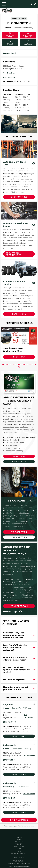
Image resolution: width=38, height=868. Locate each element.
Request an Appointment (13, 254)
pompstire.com (19, 606)
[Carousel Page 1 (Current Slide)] (3, 364)
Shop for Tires (19, 197)
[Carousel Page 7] (18, 364)
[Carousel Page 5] (13, 364)
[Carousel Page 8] (20, 364)
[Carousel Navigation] (19, 124)
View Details (19, 736)
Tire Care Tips (19, 532)
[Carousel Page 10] (25, 364)
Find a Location (19, 820)
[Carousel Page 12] (30, 364)
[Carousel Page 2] (6, 364)
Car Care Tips (19, 537)
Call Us (10, 44)
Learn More (19, 314)
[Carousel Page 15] (19, 367)
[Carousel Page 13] (32, 364)
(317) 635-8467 (9, 798)
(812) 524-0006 (9, 722)
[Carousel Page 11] (28, 364)
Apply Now (19, 456)
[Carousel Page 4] (11, 364)
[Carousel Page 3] (8, 364)
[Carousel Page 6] (15, 364)
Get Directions (26, 42)
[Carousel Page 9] (23, 364)
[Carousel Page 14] (35, 364)
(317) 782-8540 (9, 760)
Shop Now (19, 357)
